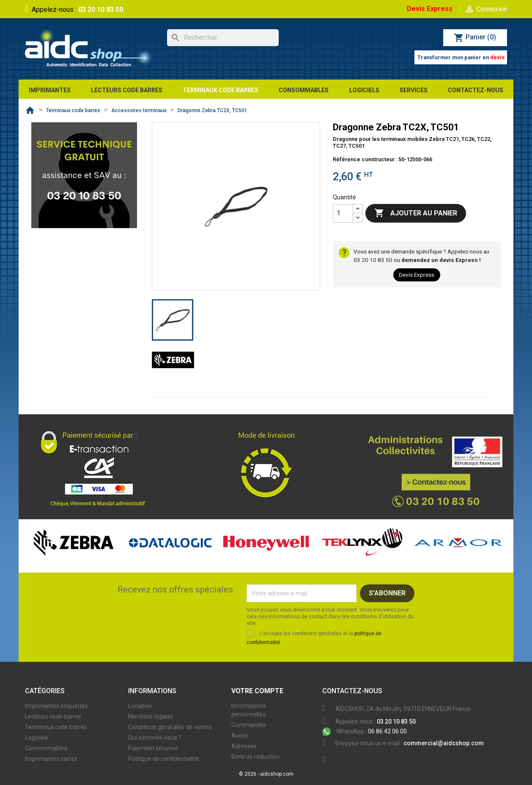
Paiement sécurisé (153, 748)
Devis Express (430, 9)
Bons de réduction (255, 757)
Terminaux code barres (56, 727)
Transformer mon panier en (461, 57)
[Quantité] (343, 213)
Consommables (46, 748)
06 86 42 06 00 (365, 731)
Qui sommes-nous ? (155, 738)
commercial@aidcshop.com (444, 743)
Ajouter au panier (416, 213)
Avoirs (240, 735)
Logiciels (36, 738)
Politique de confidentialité (163, 759)
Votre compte (257, 691)
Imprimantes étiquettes (56, 706)
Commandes (249, 725)
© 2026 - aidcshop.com (266, 774)
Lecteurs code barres (53, 716)
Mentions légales (151, 716)
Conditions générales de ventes (170, 727)
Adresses (244, 746)
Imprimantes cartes (51, 759)
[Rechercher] (223, 38)
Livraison (140, 706)
